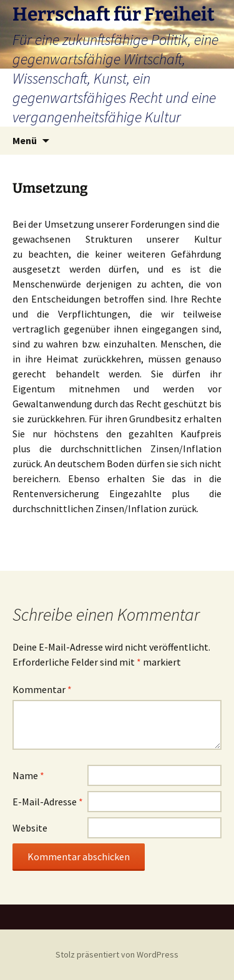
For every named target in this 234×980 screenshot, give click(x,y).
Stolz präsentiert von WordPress (117, 954)
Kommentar (42, 689)
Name (28, 775)
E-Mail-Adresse (48, 802)
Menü (25, 140)
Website (30, 828)
